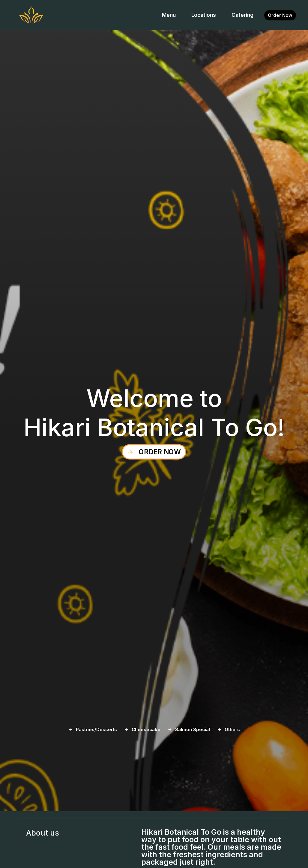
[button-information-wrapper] (280, 15)
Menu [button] (169, 15)
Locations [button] (204, 15)
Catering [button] (242, 15)
